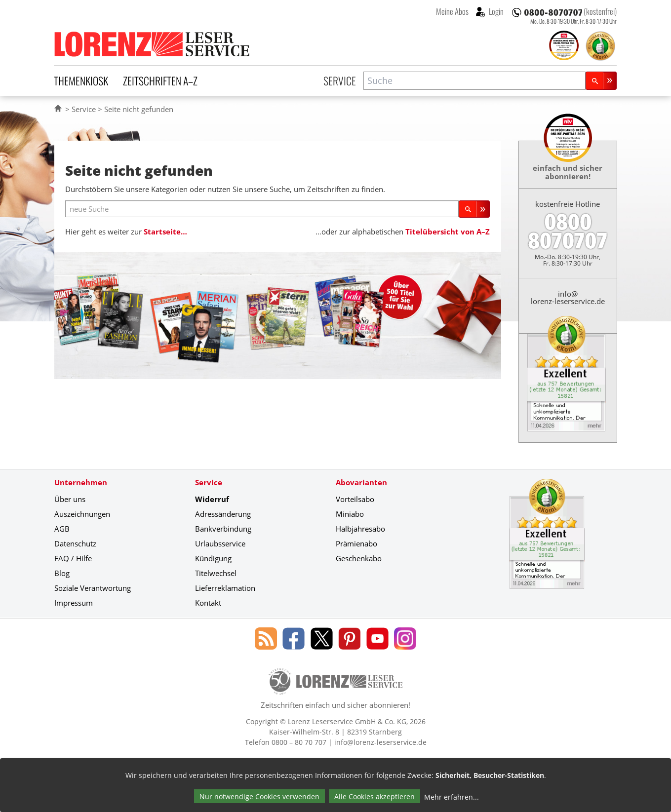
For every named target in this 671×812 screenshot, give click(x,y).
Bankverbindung (223, 529)
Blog (62, 573)
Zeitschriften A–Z (160, 80)
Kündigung (213, 558)
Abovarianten (361, 482)
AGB (62, 529)
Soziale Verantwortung (93, 588)
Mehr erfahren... (452, 797)
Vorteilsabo (355, 499)
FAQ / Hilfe (73, 558)
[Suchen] (601, 81)
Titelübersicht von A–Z (448, 232)
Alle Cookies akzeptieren (375, 796)
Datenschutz (75, 543)
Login (495, 11)
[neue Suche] (262, 209)
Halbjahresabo (360, 529)
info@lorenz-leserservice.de (568, 297)
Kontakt (208, 603)
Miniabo (350, 514)
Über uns (70, 499)
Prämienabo (356, 543)
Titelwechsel (216, 573)
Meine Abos (452, 11)
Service (340, 80)
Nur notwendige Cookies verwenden (259, 796)
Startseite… (165, 232)
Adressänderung (223, 514)
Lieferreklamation (225, 588)
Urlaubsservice (220, 543)
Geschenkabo (359, 558)
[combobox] (474, 81)
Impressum (74, 603)
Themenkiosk (81, 80)
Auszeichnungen (82, 514)
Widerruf (212, 499)
